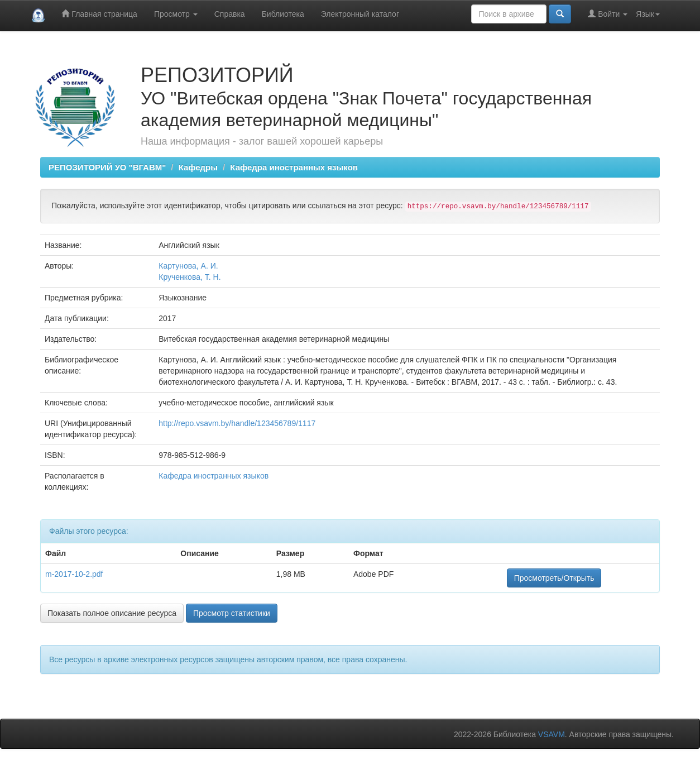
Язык (648, 14)
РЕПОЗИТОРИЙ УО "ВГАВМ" (107, 167)
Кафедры (198, 167)
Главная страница (99, 14)
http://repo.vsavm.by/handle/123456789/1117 (237, 423)
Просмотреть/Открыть (554, 578)
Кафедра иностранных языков (294, 167)
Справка (230, 14)
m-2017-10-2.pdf (74, 574)
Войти (608, 14)
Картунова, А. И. (188, 266)
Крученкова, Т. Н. (190, 277)
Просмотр (176, 14)
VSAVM (552, 734)
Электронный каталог (360, 14)
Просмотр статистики (232, 613)
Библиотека (283, 14)
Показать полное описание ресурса (112, 613)
